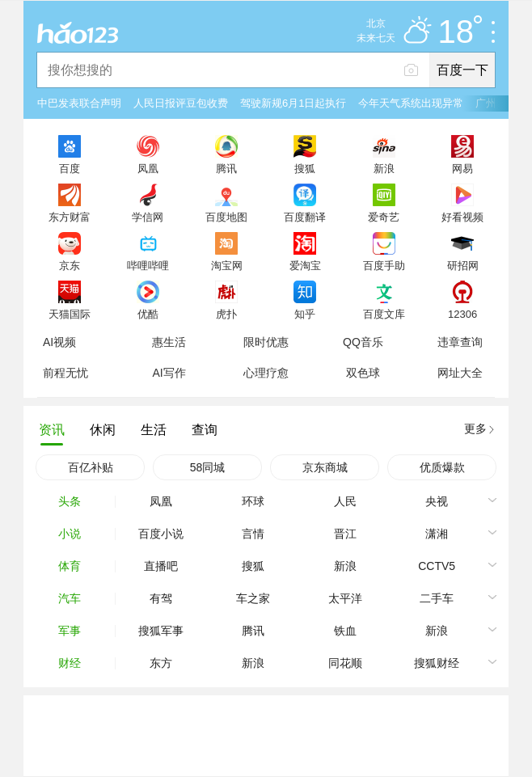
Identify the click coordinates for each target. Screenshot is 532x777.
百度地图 (226, 217)
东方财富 (70, 217)
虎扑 (226, 314)
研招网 (463, 265)
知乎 (305, 314)
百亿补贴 (91, 467)
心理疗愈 (266, 373)
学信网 (148, 217)
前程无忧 (65, 373)
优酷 (148, 314)
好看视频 (462, 217)
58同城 (208, 467)
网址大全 (460, 373)
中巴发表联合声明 (79, 103)
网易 (462, 168)
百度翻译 (305, 217)
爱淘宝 (305, 265)
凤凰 (148, 168)
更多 (475, 429)
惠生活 (169, 342)
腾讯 (226, 168)
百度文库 (384, 314)
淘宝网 (227, 265)
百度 (70, 168)
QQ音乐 (363, 342)
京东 (70, 265)
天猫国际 (70, 314)
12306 (462, 314)
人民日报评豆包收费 (181, 103)
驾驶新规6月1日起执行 (293, 103)
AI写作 (169, 373)
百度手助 (384, 265)
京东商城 (325, 467)
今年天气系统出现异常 (411, 103)
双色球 (363, 373)
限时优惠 (266, 342)
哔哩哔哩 (148, 265)
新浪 (384, 168)
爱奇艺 (384, 217)
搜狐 (305, 168)
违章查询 (460, 342)
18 (460, 32)
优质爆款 (442, 467)
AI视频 (59, 342)
